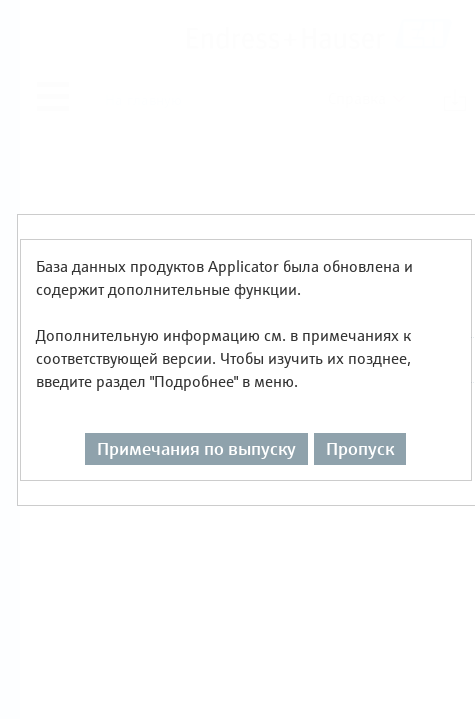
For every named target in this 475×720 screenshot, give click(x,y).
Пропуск (360, 411)
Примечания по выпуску (196, 411)
